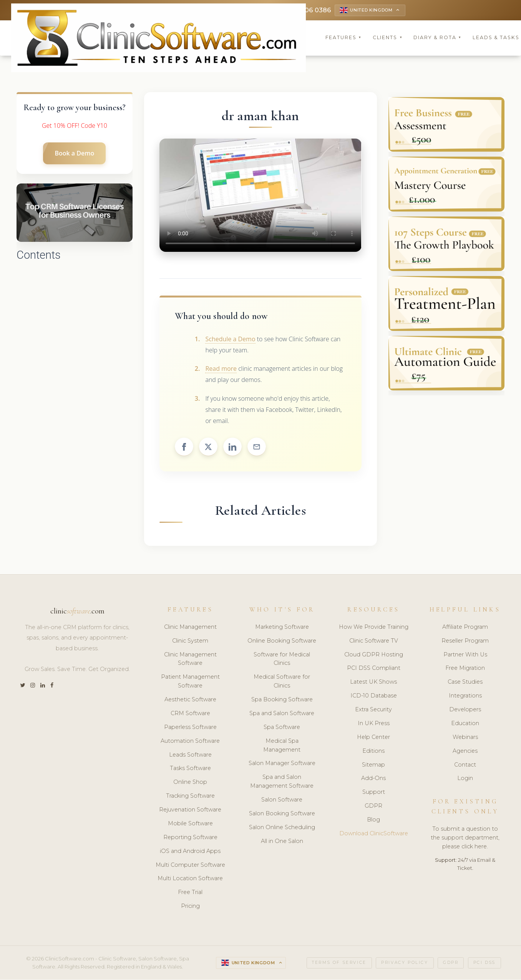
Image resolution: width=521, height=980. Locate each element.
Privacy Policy (405, 963)
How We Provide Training (374, 628)
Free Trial (190, 893)
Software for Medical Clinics (282, 660)
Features (343, 38)
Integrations (465, 696)
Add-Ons (373, 779)
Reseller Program (465, 641)
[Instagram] (33, 686)
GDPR (373, 806)
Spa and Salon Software (282, 714)
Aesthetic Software (190, 700)
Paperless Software (190, 728)
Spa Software (282, 728)
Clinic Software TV (374, 641)
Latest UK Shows (373, 683)
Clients (388, 38)
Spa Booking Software (282, 700)
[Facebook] (52, 686)
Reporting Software (190, 838)
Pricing (190, 907)
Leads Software (190, 755)
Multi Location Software (190, 879)
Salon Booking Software (282, 814)
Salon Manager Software (282, 764)
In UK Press (374, 724)
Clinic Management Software (190, 660)
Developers (465, 710)
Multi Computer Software (190, 866)
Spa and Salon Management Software (282, 783)
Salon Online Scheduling (282, 828)
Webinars (465, 738)
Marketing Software (282, 628)
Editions (373, 752)
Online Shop (190, 783)
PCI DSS (484, 963)
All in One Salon (282, 842)
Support (374, 793)
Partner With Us (465, 655)
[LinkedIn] (43, 686)
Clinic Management (190, 628)
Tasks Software (190, 769)
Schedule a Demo (230, 340)
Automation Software (190, 742)
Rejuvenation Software (190, 810)
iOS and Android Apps (190, 852)
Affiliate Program (465, 628)
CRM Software (190, 714)
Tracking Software (190, 797)
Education (465, 724)
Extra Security (373, 710)
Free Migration (465, 669)
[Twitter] (22, 686)
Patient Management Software (190, 682)
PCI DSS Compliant (374, 669)
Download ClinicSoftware (374, 834)
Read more (221, 370)
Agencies (465, 752)
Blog (373, 820)
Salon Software (282, 800)
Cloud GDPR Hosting (374, 655)
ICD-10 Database (374, 696)
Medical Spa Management (282, 746)
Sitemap (373, 765)
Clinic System (190, 641)
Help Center (373, 738)
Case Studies (465, 683)
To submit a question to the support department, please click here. (465, 838)
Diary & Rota (437, 38)
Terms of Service (339, 963)
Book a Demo (74, 154)
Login (465, 779)
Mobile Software (190, 824)
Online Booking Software (282, 641)
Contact (465, 765)
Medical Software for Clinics (282, 682)
